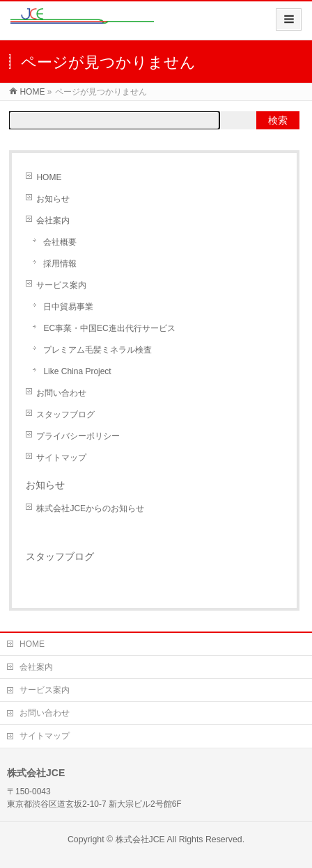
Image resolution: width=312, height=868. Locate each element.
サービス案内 (61, 285)
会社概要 (60, 242)
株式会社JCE (140, 839)
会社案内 (53, 220)
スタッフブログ (65, 415)
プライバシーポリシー (78, 436)
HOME (32, 92)
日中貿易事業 (68, 307)
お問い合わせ (61, 393)
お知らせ (53, 199)
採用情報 (60, 264)
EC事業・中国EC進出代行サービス (109, 328)
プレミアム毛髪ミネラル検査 (97, 350)
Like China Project (77, 371)
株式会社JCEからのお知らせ (90, 508)
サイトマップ (61, 458)
